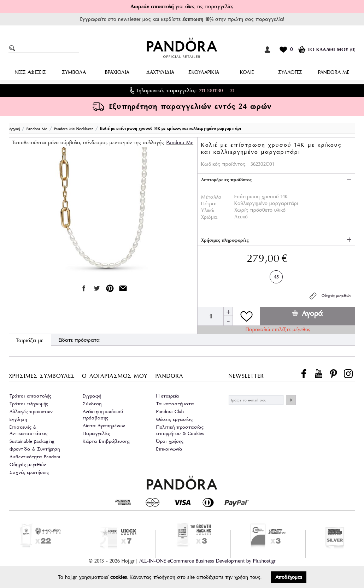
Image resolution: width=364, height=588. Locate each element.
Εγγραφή (92, 396)
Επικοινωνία (169, 449)
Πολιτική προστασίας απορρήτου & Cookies (180, 430)
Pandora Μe (180, 142)
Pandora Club (170, 411)
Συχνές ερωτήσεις (29, 472)
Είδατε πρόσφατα (79, 340)
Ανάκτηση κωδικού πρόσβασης (103, 415)
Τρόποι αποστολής (30, 396)
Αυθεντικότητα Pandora (35, 457)
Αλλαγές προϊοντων (31, 411)
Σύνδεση (92, 404)
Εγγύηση (18, 419)
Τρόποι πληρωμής (29, 404)
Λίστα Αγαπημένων (104, 426)
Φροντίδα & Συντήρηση (35, 449)
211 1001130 (211, 90)
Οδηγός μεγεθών (330, 296)
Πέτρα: (209, 204)
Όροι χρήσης (170, 441)
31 (232, 90)
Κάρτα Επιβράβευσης (106, 441)
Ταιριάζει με (30, 340)
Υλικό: (208, 210)
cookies (119, 577)
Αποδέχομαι (289, 577)
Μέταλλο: (212, 197)
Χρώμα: (210, 217)
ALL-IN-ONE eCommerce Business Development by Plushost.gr (207, 561)
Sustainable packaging (32, 441)
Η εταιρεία (168, 396)
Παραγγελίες (96, 433)
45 (276, 275)
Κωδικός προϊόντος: (224, 164)
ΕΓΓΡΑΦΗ (291, 400)
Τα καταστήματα (175, 404)
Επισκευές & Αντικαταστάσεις (28, 430)
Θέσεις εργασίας (174, 419)
